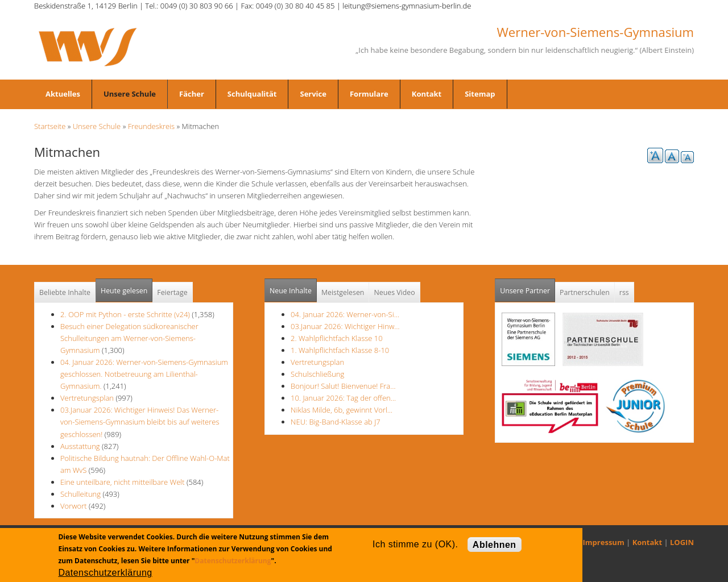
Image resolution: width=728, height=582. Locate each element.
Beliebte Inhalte (65, 292)
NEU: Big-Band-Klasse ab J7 (336, 422)
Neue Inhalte (291, 291)
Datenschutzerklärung (233, 561)
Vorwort (74, 506)
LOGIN (682, 542)
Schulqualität (252, 94)
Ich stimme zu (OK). (415, 544)
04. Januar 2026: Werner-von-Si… (345, 314)
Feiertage (172, 292)
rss (624, 292)
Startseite (50, 126)
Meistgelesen (343, 292)
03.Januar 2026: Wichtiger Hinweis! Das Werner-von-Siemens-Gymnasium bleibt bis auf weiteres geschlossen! (140, 422)
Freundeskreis (152, 126)
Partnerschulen (585, 292)
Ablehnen (495, 545)
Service (313, 94)
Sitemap (480, 94)
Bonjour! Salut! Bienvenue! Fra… (343, 386)
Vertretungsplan (87, 398)
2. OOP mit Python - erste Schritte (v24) (125, 314)
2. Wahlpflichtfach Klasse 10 (337, 338)
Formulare (369, 94)
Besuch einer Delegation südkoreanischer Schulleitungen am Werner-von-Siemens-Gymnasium (129, 338)
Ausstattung (80, 446)
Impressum (604, 542)
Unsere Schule (130, 94)
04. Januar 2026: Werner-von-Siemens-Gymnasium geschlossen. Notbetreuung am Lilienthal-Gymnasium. (144, 374)
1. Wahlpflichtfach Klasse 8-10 (340, 350)
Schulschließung (317, 374)
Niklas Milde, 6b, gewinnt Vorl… (342, 410)
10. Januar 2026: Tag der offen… (343, 398)
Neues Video (394, 292)
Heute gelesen (124, 291)
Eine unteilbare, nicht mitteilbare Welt (123, 482)
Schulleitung (80, 494)
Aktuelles (63, 94)
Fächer (192, 94)
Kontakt (427, 94)
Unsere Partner (528, 287)
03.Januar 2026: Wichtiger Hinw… (345, 326)
